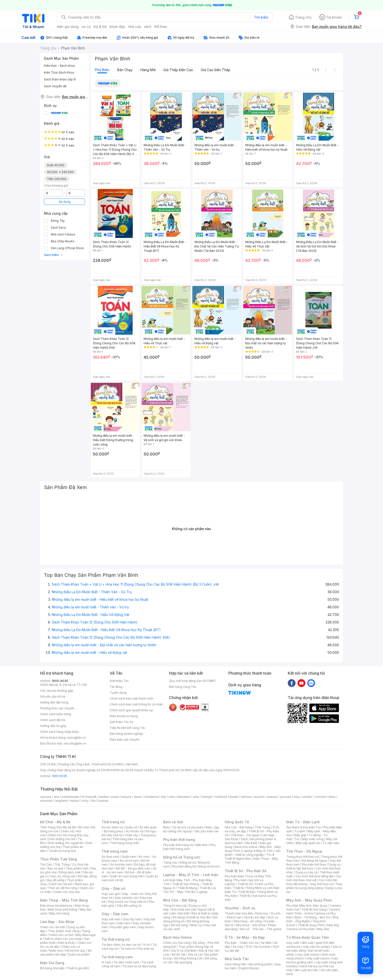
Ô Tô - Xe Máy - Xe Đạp (245, 937)
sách (148, 27)
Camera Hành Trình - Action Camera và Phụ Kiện (313, 913)
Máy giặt (300, 835)
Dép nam (124, 923)
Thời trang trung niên (125, 843)
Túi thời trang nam (117, 957)
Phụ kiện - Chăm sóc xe (242, 943)
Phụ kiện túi (146, 949)
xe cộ (86, 27)
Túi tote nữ (128, 949)
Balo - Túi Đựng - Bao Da (312, 917)
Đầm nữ (117, 827)
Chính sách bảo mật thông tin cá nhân (136, 704)
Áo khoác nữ (135, 831)
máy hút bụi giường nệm (312, 960)
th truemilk (89, 797)
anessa (272, 797)
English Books (249, 968)
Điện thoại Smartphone (56, 906)
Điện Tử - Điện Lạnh (303, 822)
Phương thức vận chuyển (57, 708)
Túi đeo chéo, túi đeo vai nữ (121, 945)
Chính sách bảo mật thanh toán (132, 698)
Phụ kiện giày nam (123, 927)
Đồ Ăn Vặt (179, 954)
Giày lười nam (111, 919)
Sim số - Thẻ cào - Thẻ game (261, 929)
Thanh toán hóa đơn (239, 913)
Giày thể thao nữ (322, 884)
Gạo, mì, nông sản (63, 876)
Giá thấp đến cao (178, 70)
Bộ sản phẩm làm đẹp (66, 952)
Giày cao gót (111, 894)
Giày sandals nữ (126, 898)
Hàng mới (148, 70)
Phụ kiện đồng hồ (184, 866)
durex (138, 797)
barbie (104, 797)
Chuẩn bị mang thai (62, 851)
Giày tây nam (132, 919)
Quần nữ (131, 827)
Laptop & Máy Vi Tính (258, 851)
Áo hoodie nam (121, 864)
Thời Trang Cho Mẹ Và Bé (58, 827)
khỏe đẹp (117, 27)
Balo (166, 827)
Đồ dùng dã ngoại (314, 861)
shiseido (46, 801)
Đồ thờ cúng (179, 925)
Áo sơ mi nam (129, 861)
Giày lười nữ (138, 902)
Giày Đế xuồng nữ (129, 906)
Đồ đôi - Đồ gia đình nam (133, 868)
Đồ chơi (84, 827)
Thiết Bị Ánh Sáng (314, 909)
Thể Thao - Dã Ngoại (304, 851)
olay (297, 797)
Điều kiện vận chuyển (125, 740)
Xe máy (238, 947)
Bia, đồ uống (56, 880)
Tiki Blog (116, 687)
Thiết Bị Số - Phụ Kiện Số (245, 871)
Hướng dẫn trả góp (53, 726)
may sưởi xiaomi (308, 954)
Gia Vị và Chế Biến (184, 951)
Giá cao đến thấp (216, 70)
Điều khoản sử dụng (124, 716)
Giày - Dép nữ (113, 888)
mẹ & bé (100, 27)
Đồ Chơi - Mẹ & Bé (55, 822)
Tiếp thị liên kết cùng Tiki (128, 728)
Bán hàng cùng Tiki (183, 687)
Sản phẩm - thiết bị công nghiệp (253, 853)
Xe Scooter (262, 947)
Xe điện (266, 943)
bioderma (152, 797)
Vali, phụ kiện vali (206, 831)
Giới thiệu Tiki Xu (121, 722)
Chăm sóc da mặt (53, 927)
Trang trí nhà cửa (175, 906)
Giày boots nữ (118, 902)
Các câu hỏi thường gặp (57, 691)
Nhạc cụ (196, 925)
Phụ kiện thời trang (179, 840)
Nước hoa (56, 951)
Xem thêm (54, 255)
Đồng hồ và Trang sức (182, 857)
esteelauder (71, 797)
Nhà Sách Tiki (237, 959)
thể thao (161, 27)
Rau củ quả (55, 868)
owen (115, 797)
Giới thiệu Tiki (119, 681)
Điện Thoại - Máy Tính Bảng (64, 900)
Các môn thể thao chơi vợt (314, 878)
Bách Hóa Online (177, 937)
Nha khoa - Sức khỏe (251, 925)
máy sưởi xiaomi (318, 958)
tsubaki (103, 801)
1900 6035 (59, 776)
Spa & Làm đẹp (255, 917)
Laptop (202, 892)
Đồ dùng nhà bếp (52, 968)
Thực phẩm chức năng (64, 931)
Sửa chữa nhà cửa (184, 909)
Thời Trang (262, 827)
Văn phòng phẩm (260, 964)
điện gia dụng (68, 27)
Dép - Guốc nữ (132, 894)
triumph (207, 797)
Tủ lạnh (300, 831)
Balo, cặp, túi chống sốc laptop (191, 829)
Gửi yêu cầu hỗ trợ (53, 696)
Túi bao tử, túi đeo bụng (139, 966)
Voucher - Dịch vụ (240, 908)
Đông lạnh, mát (70, 872)
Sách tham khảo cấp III (60, 79)
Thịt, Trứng (62, 864)
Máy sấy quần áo (308, 843)
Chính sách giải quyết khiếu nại (131, 710)
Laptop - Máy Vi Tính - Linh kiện (191, 875)
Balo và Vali (173, 822)
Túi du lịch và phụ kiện (188, 827)
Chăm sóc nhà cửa (67, 892)
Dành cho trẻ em (61, 884)
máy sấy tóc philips (317, 947)
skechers (184, 797)
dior (57, 797)
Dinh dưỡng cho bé (62, 839)
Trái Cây (46, 864)
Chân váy (131, 835)
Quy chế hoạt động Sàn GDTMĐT (193, 681)
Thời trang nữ (113, 822)
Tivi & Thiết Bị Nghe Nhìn (250, 857)
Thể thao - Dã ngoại (245, 835)
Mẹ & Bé (251, 843)
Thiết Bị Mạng (187, 888)
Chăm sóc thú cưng (177, 943)
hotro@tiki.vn (76, 738)
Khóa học (262, 913)
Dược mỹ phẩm (79, 954)
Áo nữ (106, 827)
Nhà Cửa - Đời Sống (180, 900)
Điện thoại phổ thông (63, 909)
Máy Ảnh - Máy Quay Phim (309, 900)
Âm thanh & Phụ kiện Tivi (304, 827)
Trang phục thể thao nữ (303, 857)
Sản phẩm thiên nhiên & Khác (65, 941)
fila (93, 801)
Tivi (297, 839)
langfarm (61, 801)
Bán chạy (125, 70)
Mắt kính (202, 845)
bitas (332, 797)
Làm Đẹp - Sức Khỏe (57, 922)
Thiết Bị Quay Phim (311, 925)
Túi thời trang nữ (116, 939)
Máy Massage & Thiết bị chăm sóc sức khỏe (68, 937)
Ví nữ (147, 945)
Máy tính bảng (59, 913)
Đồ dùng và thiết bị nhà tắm (192, 917)
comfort (320, 797)
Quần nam (129, 857)
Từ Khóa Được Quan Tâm (308, 937)
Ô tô (249, 947)
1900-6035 (60, 681)
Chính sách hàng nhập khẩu (59, 732)
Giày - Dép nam (115, 914)
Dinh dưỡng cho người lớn (66, 843)
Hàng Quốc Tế (237, 822)
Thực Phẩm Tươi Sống (59, 859)
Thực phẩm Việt (77, 868)
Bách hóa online (246, 847)
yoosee (286, 797)
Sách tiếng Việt (235, 964)
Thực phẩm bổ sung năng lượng (314, 886)
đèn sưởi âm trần (306, 970)
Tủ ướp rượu (331, 843)
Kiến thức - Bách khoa (59, 66)
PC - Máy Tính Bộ (183, 892)
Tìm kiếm (261, 17)
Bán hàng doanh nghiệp (126, 734)
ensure (126, 797)
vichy (85, 801)
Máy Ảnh (323, 929)
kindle (234, 797)
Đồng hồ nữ (188, 863)
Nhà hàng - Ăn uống (248, 921)
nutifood (221, 797)
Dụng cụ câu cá (306, 872)
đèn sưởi (307, 943)
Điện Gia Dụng (52, 963)
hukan (74, 801)
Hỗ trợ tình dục (75, 951)
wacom (259, 797)
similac (307, 797)
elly (164, 797)
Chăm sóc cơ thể (61, 935)
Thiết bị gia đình (78, 968)
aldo (196, 797)
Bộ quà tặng (184, 962)
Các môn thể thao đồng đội (314, 876)
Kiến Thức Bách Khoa (59, 72)
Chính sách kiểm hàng (56, 714)
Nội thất (184, 913)
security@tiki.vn (75, 743)
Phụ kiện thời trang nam (189, 847)
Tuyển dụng (118, 693)
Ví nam (106, 962)
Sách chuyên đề (55, 86)
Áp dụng (65, 202)
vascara (46, 797)
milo (172, 797)
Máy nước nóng (313, 839)
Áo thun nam (110, 857)
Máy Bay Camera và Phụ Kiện (313, 927)
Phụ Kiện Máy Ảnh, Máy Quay (307, 906)
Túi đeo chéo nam (126, 962)
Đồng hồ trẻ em (209, 866)
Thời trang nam (115, 851)
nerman (246, 797)
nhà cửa (134, 27)
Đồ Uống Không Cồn (188, 958)
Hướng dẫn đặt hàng (54, 702)
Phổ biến (102, 70)
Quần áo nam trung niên (127, 876)
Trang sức (170, 863)
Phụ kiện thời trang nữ (178, 845)
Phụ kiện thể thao (314, 864)
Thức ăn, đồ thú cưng (63, 888)
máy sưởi (293, 943)
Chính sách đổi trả (53, 720)
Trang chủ (303, 17)
